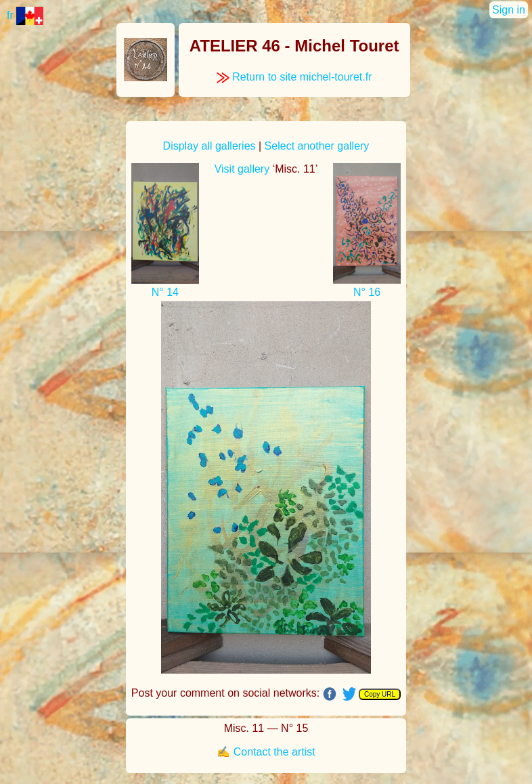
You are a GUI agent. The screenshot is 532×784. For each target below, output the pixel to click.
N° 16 (367, 292)
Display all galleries (209, 146)
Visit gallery (242, 169)
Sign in (509, 10)
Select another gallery (317, 146)
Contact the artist (274, 752)
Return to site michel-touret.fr (294, 77)
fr (25, 15)
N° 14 (165, 292)
